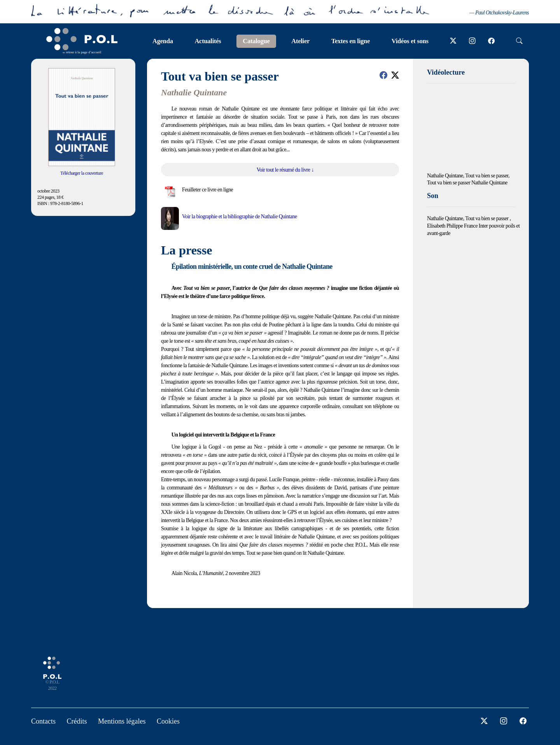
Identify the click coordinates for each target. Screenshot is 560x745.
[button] (383, 75)
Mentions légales (122, 721)
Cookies (168, 721)
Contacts (43, 721)
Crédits (77, 721)
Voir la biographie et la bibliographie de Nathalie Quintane (240, 216)
